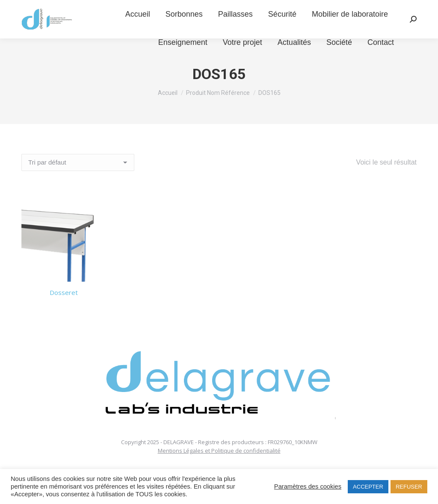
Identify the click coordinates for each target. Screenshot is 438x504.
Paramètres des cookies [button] (308, 486)
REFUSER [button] (409, 487)
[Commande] (78, 162)
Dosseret (64, 292)
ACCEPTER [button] (368, 487)
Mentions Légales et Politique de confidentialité (219, 451)
